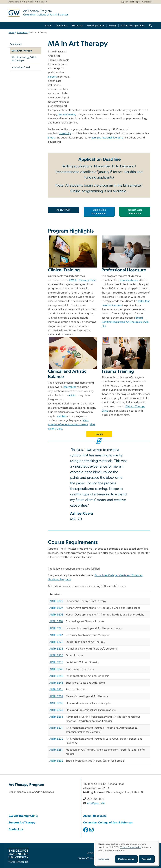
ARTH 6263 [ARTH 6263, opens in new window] (56, 703)
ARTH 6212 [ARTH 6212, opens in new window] (56, 635)
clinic (72, 395)
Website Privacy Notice (130, 847)
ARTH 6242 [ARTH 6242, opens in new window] (56, 676)
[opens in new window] (86, 832)
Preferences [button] (104, 859)
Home (12, 33)
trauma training (68, 114)
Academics (62, 26)
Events (99, 434)
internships (70, 387)
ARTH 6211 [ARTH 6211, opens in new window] (56, 628)
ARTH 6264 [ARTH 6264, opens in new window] (56, 710)
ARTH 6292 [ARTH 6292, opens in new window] (56, 761)
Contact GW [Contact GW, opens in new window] (84, 858)
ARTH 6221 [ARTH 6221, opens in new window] (56, 642)
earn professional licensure (107, 138)
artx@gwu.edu (96, 803)
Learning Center (96, 26)
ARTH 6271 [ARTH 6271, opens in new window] (56, 728)
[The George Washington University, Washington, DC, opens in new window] (18, 855)
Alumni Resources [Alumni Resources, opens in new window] (95, 816)
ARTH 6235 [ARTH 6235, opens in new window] (56, 662)
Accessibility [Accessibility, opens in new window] (96, 858)
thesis (51, 138)
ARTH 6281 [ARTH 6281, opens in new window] (56, 750)
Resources (77, 26)
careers (52, 77)
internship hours (128, 280)
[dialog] (127, 853)
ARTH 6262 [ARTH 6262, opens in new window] (56, 696)
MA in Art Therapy (22, 51)
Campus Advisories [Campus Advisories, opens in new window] (95, 853)
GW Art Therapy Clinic (133, 26)
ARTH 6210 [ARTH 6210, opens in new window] (56, 622)
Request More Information (135, 212)
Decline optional (126, 859)
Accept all (147, 859)
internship (65, 134)
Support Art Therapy (130, 2)
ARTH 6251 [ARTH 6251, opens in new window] (56, 690)
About (48, 26)
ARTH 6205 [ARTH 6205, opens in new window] (56, 601)
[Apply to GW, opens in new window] (64, 210)
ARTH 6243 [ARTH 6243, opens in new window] (56, 683)
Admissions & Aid (17, 2)
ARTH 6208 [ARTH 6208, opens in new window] (56, 615)
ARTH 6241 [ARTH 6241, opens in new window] (56, 669)
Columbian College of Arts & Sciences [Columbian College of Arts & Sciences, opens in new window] (108, 823)
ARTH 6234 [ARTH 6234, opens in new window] (56, 656)
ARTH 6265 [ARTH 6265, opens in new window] (56, 717)
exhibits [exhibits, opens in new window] (62, 416)
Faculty (112, 26)
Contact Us (147, 2)
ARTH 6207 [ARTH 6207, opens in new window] (56, 608)
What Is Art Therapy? (37, 2)
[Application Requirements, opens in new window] (99, 212)
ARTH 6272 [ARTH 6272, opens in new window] (56, 739)
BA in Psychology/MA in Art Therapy (24, 59)
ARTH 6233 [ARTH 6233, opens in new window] (56, 649)
